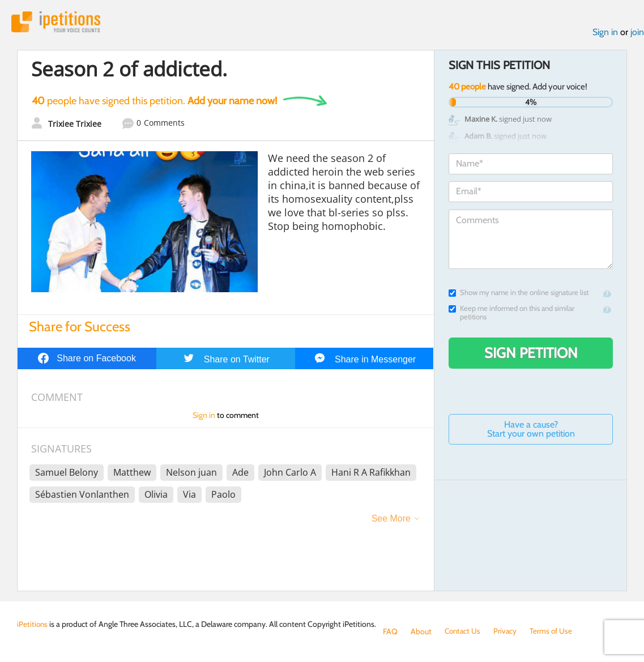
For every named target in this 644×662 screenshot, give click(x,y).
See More (391, 520)
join (637, 33)
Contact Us (464, 631)
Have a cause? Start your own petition (531, 430)
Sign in (605, 33)
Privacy (507, 631)
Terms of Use (554, 631)
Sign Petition (531, 354)
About (421, 631)
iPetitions (58, 22)
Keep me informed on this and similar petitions (511, 314)
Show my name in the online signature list (519, 294)
